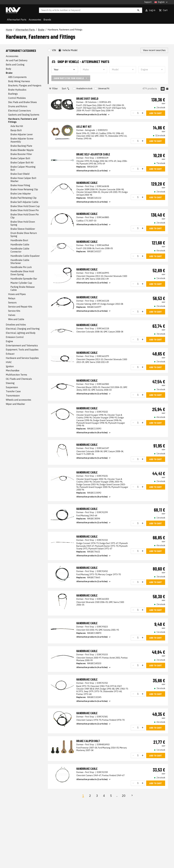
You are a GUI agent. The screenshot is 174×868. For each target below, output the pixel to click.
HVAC (9, 362)
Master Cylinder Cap (21, 283)
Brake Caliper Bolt (20, 158)
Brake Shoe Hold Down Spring (23, 223)
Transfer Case (13, 391)
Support (148, 2)
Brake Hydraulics (17, 90)
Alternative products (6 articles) (94, 701)
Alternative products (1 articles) (94, 171)
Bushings (13, 94)
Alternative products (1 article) (93, 115)
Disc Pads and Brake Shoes (22, 102)
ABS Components (17, 77)
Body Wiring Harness (19, 81)
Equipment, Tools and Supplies (22, 350)
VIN (54, 50)
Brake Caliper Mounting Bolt (23, 168)
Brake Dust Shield (20, 174)
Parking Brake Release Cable (23, 288)
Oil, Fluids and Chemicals (19, 379)
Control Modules (17, 98)
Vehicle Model (70, 50)
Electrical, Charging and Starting (23, 329)
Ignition (10, 366)
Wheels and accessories (18, 400)
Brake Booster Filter (21, 154)
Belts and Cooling (15, 65)
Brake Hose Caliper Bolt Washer (23, 180)
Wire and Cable (16, 319)
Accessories (35, 20)
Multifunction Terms (16, 375)
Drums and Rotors (18, 106)
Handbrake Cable (20, 244)
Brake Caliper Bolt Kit (22, 163)
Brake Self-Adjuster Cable (24, 202)
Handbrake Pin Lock (21, 267)
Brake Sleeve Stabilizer (23, 229)
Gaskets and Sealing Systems (24, 115)
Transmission (13, 396)
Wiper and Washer (15, 404)
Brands (47, 20)
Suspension (12, 387)
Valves (12, 315)
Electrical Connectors (19, 111)
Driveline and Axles (16, 325)
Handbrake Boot (19, 240)
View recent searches (154, 50)
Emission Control (15, 337)
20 (124, 796)
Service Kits (14, 311)
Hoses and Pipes (17, 294)
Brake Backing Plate (21, 146)
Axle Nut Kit (17, 126)
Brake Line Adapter (21, 194)
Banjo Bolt (16, 130)
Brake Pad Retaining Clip (23, 198)
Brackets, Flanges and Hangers (25, 85)
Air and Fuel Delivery (17, 60)
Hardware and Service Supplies (22, 358)
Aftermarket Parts (17, 20)
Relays (12, 298)
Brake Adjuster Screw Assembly (22, 140)
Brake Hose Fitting (20, 185)
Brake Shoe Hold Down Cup (25, 206)
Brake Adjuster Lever (22, 134)
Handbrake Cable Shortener (20, 262)
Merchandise (13, 370)
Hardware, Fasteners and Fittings (65, 30)
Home (9, 30)
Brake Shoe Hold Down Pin (25, 210)
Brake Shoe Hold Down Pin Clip (25, 216)
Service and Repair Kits (20, 307)
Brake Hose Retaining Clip (24, 189)
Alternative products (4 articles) (94, 667)
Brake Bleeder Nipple (22, 150)
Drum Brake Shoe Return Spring (24, 235)
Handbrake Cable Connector (20, 250)
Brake (41, 30)
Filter (53, 89)
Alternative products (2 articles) (94, 523)
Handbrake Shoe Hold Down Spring (22, 273)
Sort (66, 89)
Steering (10, 383)
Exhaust (10, 354)
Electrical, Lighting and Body (21, 333)
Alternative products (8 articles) (94, 433)
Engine (9, 341)
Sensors (12, 303)
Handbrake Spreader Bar (24, 279)
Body (9, 69)
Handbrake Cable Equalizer (25, 256)
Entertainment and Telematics (22, 345)
